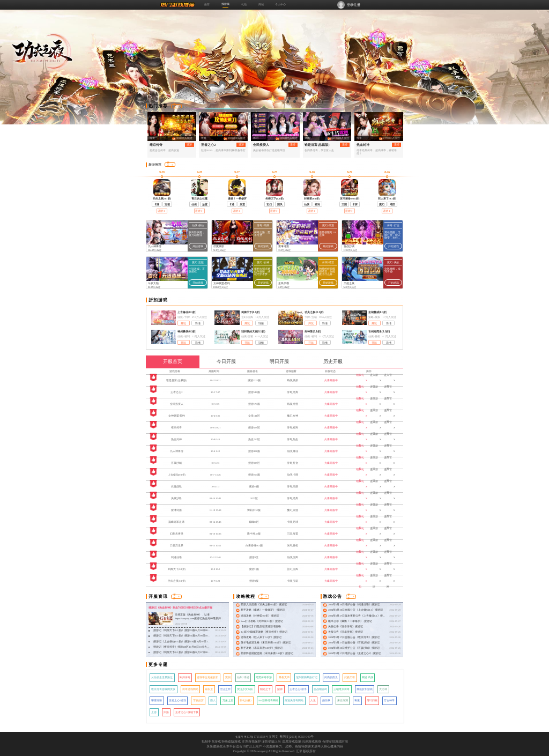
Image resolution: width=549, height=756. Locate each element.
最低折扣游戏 (365, 689)
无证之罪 (225, 689)
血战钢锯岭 (320, 689)
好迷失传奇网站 (294, 701)
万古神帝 (389, 701)
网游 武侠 (368, 677)
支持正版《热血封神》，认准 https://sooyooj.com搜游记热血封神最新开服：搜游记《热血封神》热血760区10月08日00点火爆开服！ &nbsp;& (199, 620)
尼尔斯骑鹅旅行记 (307, 677)
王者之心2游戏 (177, 701)
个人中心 (280, 4)
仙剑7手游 (243, 677)
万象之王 (228, 701)
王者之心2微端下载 (187, 712)
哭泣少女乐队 (245, 689)
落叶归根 (372, 701)
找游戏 (225, 4)
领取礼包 (361, 380)
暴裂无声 (284, 677)
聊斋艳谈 (157, 701)
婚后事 (326, 701)
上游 (154, 712)
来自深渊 (343, 701)
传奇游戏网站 (190, 689)
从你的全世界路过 (162, 677)
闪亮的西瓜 (331, 677)
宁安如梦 (198, 701)
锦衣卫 (209, 689)
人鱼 (313, 701)
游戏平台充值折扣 (207, 677)
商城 (261, 4)
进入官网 (389, 380)
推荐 (207, 4)
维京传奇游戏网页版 (163, 689)
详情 (198, 324)
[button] (281, 98)
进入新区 (375, 380)
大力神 (383, 689)
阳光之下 (265, 689)
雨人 (213, 701)
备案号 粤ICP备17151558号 (252, 737)
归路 (166, 712)
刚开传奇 (185, 677)
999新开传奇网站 (268, 701)
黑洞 (228, 677)
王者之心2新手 (298, 689)
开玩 (183, 324)
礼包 (244, 4)
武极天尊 (350, 677)
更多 (176, 106)
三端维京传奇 (342, 689)
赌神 (280, 689)
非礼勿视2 (246, 701)
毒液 (357, 701)
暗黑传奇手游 (264, 677)
